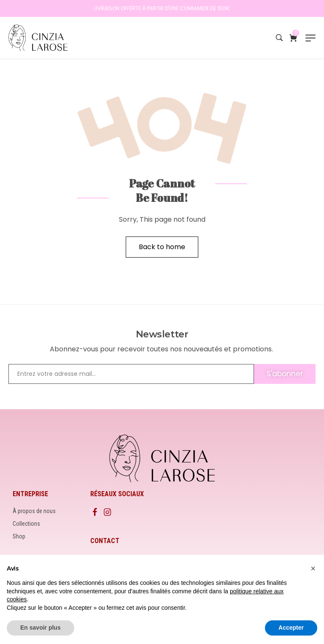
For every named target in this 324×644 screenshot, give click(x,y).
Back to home (162, 247)
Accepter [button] (291, 628)
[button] (313, 568)
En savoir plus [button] (40, 628)
